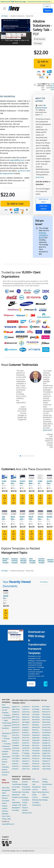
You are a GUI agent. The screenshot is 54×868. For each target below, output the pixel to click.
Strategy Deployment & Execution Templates (47, 746)
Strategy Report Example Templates (47, 751)
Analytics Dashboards (16, 712)
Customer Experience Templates (16, 764)
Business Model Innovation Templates (16, 725)
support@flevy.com (17, 160)
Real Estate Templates (47, 709)
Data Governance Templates (27, 714)
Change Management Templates (16, 738)
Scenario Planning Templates (47, 725)
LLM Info (35, 797)
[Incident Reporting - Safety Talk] (49, 477)
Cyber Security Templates (27, 712)
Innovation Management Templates (27, 764)
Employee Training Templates (14, 561)
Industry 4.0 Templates (27, 758)
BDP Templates (16, 717)
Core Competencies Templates (16, 751)
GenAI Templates (27, 738)
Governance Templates (27, 740)
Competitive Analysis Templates (16, 746)
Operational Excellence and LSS (17, 797)
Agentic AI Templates (16, 707)
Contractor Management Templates (23, 561)
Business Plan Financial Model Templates (16, 730)
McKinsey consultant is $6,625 (44, 235)
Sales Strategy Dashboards (47, 722)
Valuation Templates (47, 761)
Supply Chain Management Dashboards (47, 753)
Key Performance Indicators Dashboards (37, 707)
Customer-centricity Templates (27, 709)
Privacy (4, 819)
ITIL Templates (27, 756)
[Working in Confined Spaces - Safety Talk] (49, 513)
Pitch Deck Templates (37, 746)
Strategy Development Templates (47, 748)
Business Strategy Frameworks (26, 784)
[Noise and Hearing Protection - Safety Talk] (22, 513)
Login (47, 6)
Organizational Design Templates (37, 740)
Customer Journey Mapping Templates (16, 766)
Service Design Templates (47, 727)
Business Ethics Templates (16, 722)
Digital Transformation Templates (27, 720)
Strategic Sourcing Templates (47, 743)
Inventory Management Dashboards (27, 766)
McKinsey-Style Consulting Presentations (37, 803)
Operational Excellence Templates (37, 735)
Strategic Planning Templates (47, 740)
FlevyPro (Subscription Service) (6, 757)
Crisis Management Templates (16, 761)
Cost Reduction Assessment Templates (16, 758)
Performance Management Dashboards (37, 743)
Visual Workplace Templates (47, 769)
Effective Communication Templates (27, 725)
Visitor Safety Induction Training (15, 484)
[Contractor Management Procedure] (22, 477)
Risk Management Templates (32, 561)
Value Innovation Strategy (45, 797)
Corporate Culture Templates (16, 753)
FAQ (3, 816)
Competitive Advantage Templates (16, 743)
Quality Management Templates (37, 769)
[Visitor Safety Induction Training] (14, 477)
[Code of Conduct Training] (5, 477)
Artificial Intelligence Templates (16, 714)
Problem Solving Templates (37, 756)
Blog (9, 819)
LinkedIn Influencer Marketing (5, 811)
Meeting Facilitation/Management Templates (37, 733)
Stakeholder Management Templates (47, 735)
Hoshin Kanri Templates (27, 748)
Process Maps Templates (37, 761)
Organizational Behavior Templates (37, 738)
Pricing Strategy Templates (37, 753)
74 (42, 115)
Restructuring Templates (47, 714)
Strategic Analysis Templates (47, 738)
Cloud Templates (16, 740)
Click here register (43, 207)
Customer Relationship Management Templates (16, 769)
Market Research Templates (37, 722)
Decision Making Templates (27, 717)
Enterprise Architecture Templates (27, 733)
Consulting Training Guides (26, 803)
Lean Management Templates (37, 714)
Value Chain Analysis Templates (47, 764)
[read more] (47, 430)
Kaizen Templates (27, 769)
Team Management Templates (47, 758)
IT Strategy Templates (27, 753)
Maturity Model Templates (37, 727)
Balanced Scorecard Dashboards (16, 720)
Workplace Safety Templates (5, 561)
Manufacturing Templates (37, 720)
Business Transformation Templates (16, 733)
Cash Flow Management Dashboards (16, 735)
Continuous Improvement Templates (16, 748)
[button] (3, 29)
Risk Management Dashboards (47, 717)
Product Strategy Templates (37, 764)
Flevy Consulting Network (5, 767)
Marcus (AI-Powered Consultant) (6, 798)
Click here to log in (43, 200)
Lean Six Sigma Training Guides (37, 792)
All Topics (5, 16)
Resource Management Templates (47, 712)
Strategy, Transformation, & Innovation (17, 784)
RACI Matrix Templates (47, 707)
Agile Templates (16, 709)
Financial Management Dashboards (27, 735)
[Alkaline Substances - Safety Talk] (6, 592)
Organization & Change (7, 733)
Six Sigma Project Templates (47, 730)
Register (48, 11)
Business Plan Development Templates (16, 727)
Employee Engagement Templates (27, 727)
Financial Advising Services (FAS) (27, 810)
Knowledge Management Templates (37, 709)
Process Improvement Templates (37, 758)
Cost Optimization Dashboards (16, 756)
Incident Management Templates (41, 561)
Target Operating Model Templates (47, 756)
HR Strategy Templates (27, 746)
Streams (5, 762)
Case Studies (26, 790)
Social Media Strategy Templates (47, 733)
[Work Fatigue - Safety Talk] (32, 513)
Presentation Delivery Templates (37, 751)
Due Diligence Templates (27, 722)
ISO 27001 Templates (27, 751)
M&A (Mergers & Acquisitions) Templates (37, 717)
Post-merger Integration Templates (37, 748)
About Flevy (6, 788)
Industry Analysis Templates (27, 761)
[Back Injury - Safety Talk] (14, 513)
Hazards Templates (50, 561)
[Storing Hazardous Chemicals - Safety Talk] (41, 513)
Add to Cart (43, 63)
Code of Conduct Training (5, 484)
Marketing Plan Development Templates (37, 725)
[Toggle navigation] (4, 8)
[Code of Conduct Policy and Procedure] (41, 477)
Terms (8, 816)
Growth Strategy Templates (27, 743)
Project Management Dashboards (37, 766)
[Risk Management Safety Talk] (32, 477)
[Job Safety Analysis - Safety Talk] (5, 513)
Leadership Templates (37, 712)
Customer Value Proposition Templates (27, 707)
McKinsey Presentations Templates (37, 730)
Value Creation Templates (47, 766)
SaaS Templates (47, 720)
